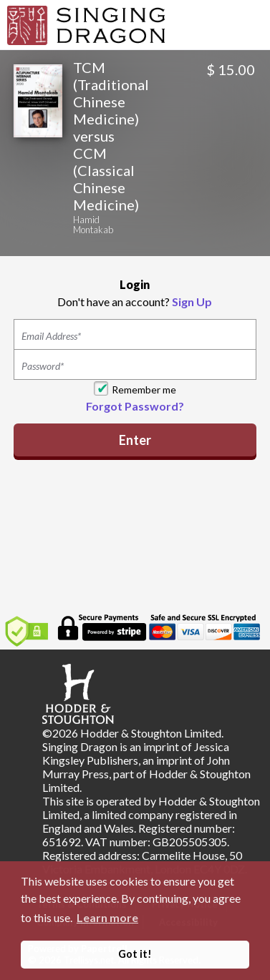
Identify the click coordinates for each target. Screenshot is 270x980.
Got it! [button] (135, 954)
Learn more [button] (107, 917)
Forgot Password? (135, 406)
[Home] (86, 24)
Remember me (144, 389)
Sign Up (192, 302)
